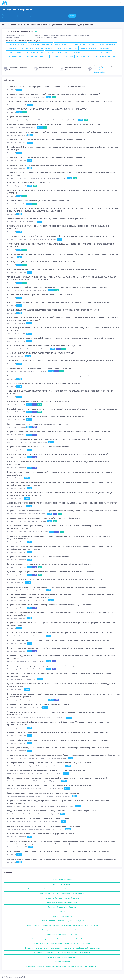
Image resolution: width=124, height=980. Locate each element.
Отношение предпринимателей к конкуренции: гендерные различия (38, 704)
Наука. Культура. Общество (62, 916)
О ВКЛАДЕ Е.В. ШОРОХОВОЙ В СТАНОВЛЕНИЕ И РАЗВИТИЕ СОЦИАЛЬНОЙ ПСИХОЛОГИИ (46, 416)
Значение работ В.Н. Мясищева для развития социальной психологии (39, 368)
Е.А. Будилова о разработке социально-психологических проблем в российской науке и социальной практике (57, 287)
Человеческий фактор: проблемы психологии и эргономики (62, 893)
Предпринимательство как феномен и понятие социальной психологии (39, 295)
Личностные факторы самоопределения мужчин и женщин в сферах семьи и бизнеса (46, 87)
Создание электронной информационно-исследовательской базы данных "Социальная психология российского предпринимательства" (58, 724)
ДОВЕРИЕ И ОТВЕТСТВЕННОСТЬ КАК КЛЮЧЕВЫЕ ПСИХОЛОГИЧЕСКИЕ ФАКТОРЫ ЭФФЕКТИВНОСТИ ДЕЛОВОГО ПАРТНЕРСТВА (62, 503)
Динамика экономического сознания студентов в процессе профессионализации (44, 826)
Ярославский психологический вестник (62, 934)
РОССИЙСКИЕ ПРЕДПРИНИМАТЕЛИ (83, 44)
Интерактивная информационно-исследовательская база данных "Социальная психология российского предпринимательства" (55, 527)
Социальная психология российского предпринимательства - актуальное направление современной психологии (59, 432)
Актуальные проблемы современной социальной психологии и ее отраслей (62, 952)
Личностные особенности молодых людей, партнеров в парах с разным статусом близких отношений (54, 94)
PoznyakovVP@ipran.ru (15, 35)
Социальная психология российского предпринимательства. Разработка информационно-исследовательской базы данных (64, 755)
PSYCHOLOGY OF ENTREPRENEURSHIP (58, 52)
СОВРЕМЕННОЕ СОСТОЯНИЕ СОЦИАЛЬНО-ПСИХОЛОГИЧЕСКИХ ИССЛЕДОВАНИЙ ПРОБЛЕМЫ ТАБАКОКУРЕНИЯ (55, 579)
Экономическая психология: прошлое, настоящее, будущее (62, 921)
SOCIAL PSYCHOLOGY (62, 44)
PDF (58, 349)
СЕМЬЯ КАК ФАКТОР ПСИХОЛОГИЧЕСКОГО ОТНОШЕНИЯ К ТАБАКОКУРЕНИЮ (41, 353)
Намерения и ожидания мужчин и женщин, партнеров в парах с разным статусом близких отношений (54, 124)
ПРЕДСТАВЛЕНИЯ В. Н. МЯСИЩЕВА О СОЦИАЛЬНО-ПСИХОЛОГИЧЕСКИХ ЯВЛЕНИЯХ (44, 383)
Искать (72, 16)
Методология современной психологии (62, 903)
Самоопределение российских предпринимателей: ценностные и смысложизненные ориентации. (62, 925)
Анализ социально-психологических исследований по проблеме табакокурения (44, 518)
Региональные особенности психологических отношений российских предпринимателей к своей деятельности (58, 851)
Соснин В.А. (98, 70)
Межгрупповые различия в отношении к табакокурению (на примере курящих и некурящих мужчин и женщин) (57, 778)
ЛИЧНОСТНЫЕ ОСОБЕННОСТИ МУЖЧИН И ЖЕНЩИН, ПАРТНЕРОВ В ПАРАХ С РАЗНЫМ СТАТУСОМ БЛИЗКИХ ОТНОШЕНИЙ (60, 102)
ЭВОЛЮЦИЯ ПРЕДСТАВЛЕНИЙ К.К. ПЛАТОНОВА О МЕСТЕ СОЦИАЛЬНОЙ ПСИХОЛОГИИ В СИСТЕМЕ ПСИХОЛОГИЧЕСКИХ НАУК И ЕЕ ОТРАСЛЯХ (64, 192)
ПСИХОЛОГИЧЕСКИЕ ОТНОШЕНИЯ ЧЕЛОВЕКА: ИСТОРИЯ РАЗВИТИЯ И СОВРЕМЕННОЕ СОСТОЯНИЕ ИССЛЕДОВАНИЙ (58, 454)
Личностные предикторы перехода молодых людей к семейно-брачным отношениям (46, 139)
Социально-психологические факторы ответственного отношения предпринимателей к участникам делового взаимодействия (57, 713)
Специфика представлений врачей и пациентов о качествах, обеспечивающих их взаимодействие (52, 763)
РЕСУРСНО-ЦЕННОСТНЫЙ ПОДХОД (62, 56)
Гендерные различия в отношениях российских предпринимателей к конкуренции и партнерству (51, 811)
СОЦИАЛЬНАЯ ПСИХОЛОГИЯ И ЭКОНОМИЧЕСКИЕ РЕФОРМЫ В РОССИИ (38, 401)
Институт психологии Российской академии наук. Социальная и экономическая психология (62, 889)
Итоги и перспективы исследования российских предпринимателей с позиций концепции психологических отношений (61, 648)
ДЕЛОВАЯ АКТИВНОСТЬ (15, 48)
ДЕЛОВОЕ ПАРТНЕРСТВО (35, 52)
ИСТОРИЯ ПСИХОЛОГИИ (15, 52)
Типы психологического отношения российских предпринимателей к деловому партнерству (49, 785)
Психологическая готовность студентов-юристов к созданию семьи (38, 818)
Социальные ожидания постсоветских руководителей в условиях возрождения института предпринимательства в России (63, 511)
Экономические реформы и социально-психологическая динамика (38, 424)
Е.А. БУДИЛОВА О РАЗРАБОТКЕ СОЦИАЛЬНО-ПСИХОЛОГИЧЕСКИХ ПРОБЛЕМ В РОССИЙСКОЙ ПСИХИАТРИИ (54, 310)
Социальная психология (18, 117)
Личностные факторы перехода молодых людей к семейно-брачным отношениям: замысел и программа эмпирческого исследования (62, 174)
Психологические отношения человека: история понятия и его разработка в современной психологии (54, 376)
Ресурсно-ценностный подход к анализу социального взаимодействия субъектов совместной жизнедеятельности (59, 666)
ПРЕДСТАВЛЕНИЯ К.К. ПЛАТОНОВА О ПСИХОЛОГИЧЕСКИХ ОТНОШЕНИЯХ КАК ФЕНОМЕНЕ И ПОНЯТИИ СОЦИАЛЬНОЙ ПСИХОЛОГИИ (58, 227)
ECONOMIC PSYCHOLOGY (81, 52)
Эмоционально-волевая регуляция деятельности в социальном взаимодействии (44, 793)
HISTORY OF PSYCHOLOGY (16, 56)
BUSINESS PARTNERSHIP (84, 56)
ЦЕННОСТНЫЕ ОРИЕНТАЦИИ (101, 52)
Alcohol (62, 912)
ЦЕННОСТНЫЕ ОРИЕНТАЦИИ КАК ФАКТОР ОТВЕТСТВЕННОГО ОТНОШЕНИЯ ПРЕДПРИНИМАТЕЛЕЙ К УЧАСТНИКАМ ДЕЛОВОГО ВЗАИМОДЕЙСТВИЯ (62, 685)
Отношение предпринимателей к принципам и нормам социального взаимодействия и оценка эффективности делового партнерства (62, 657)
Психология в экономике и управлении (62, 957)
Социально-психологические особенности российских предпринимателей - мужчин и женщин (50, 605)
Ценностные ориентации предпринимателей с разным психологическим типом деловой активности (53, 572)
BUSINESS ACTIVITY (105, 48)
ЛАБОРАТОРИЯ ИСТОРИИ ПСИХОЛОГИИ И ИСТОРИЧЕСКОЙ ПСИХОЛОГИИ (62, 35)
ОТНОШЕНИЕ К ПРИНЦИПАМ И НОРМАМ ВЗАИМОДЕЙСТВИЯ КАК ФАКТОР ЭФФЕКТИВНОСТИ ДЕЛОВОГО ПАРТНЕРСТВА (60, 633)
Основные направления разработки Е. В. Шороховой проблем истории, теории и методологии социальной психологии (61, 338)
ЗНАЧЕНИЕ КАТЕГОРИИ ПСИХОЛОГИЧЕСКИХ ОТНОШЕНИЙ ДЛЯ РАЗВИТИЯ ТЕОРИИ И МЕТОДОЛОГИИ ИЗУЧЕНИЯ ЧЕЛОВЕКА (61, 361)
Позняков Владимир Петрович (22, 32)
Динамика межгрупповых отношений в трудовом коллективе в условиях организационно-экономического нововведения (62, 859)
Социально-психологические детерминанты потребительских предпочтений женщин (46, 770)
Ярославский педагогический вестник (62, 907)
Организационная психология (62, 962)
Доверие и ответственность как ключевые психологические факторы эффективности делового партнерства (57, 587)
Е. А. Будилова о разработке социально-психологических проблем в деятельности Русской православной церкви (59, 302)
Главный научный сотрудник (46, 37)
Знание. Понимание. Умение (62, 880)
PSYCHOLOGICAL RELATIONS (107, 44)
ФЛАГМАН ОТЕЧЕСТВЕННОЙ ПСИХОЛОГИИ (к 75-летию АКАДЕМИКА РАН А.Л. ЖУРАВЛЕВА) (47, 109)
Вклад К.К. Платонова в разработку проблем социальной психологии (38, 201)
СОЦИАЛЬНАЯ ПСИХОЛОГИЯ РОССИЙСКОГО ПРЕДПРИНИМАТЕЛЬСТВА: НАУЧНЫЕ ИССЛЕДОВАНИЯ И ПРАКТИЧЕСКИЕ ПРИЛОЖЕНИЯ (59, 463)
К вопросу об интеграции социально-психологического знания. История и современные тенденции (52, 269)
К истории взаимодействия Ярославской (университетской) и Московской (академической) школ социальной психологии (63, 254)
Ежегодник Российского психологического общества (62, 930)
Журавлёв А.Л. (98, 68)
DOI (54, 97)
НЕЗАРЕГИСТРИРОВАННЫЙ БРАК (104, 56)
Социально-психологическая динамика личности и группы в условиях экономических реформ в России (54, 439)
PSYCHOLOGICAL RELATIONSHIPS (37, 56)
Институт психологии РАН (16, 977)
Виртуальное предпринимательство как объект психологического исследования (44, 346)
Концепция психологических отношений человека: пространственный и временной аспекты (49, 564)
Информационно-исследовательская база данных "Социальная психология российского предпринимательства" (58, 640)
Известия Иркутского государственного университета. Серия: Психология (62, 943)
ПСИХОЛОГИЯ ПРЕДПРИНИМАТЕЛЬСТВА (39, 48)
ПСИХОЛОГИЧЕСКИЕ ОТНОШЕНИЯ (41, 44)
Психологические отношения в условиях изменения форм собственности (41, 834)
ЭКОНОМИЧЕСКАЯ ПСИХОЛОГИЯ (66, 48)
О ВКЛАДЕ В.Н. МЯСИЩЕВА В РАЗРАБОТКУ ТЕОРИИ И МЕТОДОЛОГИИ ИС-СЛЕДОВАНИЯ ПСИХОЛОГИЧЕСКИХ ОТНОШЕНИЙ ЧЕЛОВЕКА (61, 392)
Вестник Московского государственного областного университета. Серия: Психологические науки (62, 939)
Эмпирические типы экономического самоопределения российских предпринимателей (47, 219)
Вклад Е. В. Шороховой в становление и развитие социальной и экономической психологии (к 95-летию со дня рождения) (63, 409)
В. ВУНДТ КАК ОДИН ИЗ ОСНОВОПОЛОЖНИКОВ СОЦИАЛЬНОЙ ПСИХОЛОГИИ (41, 262)
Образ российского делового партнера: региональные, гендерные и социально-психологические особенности (58, 732)
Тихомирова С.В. (99, 72)
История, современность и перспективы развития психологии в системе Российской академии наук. (62, 948)
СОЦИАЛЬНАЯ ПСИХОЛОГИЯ (17, 44)
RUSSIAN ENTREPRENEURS (88, 48)
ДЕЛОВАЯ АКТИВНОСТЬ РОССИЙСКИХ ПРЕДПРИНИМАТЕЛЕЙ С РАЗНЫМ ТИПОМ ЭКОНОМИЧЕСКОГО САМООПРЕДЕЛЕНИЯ (61, 236)
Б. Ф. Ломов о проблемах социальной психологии (29, 183)
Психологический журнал (62, 884)
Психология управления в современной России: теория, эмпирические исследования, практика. (62, 966)
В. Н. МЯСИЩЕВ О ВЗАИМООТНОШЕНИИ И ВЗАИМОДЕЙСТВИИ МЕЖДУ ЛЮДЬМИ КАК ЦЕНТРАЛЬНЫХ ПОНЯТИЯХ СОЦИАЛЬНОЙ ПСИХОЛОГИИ (63, 329)
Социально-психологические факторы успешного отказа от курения (38, 447)
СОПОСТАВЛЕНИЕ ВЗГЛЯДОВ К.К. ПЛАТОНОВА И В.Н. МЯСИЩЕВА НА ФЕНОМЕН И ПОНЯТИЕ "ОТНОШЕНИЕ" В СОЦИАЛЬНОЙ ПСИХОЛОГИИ (61, 245)
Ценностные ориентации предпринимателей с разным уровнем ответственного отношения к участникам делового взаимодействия (59, 474)
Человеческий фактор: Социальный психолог (62, 898)
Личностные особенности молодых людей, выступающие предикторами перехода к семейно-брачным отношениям (60, 132)
